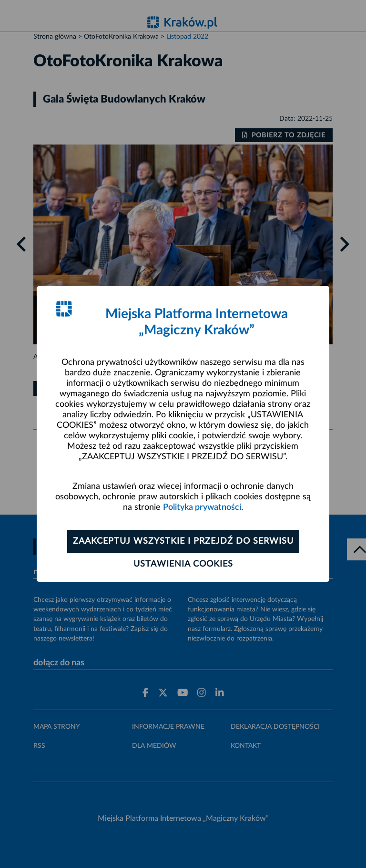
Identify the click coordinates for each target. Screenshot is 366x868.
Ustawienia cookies (183, 564)
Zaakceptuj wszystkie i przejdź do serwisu (183, 541)
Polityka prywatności (202, 507)
